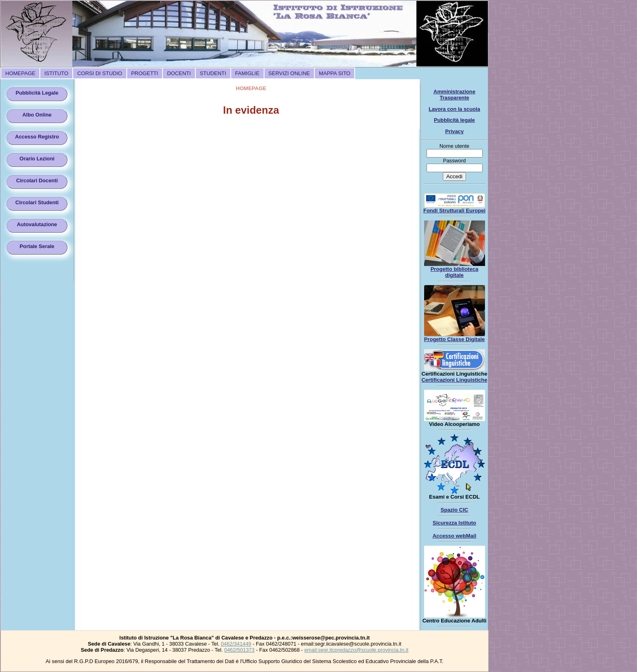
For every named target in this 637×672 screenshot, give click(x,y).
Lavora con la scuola (454, 109)
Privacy (455, 131)
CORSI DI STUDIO (100, 73)
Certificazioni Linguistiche (455, 380)
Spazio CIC (455, 510)
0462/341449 (236, 644)
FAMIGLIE (247, 73)
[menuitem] (20, 73)
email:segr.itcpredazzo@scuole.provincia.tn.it (356, 650)
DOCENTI (179, 73)
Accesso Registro (37, 137)
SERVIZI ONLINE (289, 73)
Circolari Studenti (37, 202)
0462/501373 (239, 650)
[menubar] (178, 73)
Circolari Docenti (37, 180)
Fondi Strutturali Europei (454, 211)
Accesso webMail (455, 536)
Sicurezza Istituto (454, 523)
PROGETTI (145, 73)
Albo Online (37, 115)
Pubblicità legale (454, 120)
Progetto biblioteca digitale (455, 272)
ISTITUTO (56, 73)
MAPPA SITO (335, 73)
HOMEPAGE (20, 73)
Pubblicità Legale (37, 93)
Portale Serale (37, 246)
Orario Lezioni (37, 159)
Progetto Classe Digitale (455, 339)
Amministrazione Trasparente (454, 95)
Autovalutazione (37, 224)
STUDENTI (213, 73)
